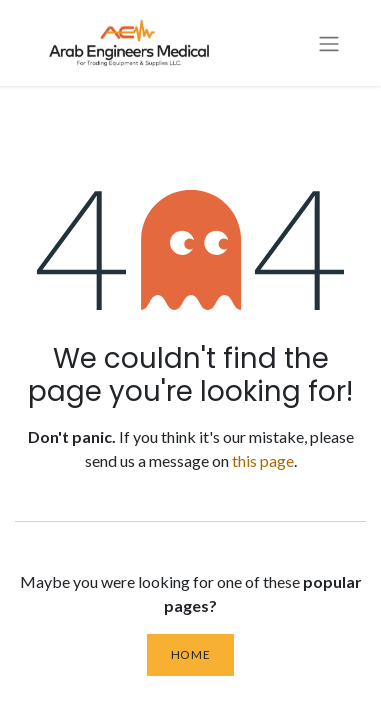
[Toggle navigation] (329, 43)
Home (190, 654)
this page (263, 460)
